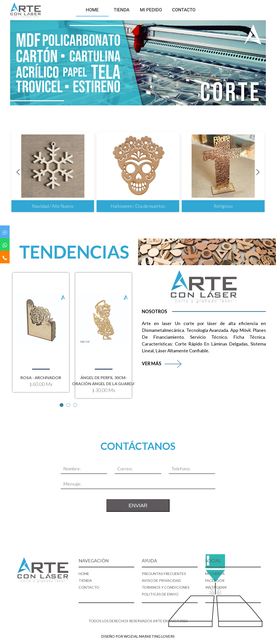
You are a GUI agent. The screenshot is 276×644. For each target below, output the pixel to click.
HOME (92, 10)
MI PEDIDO (151, 10)
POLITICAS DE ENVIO (160, 594)
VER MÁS (162, 363)
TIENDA (122, 10)
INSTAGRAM (216, 587)
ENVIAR (138, 505)
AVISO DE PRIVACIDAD (161, 580)
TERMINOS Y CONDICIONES (166, 587)
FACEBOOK (215, 580)
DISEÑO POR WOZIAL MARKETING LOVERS (138, 636)
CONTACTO (184, 10)
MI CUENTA (215, 574)
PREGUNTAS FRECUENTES (164, 574)
